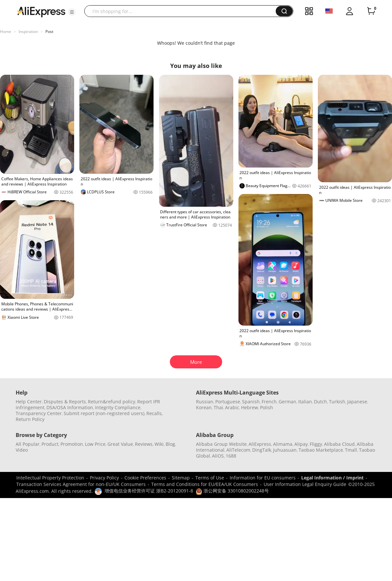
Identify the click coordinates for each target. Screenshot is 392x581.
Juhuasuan (285, 450)
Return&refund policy (112, 402)
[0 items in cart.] (371, 11)
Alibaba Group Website (221, 444)
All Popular (28, 444)
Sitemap (181, 478)
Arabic (232, 407)
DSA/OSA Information (70, 407)
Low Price (95, 444)
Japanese (357, 402)
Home (6, 32)
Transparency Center (39, 413)
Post (49, 32)
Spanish (251, 402)
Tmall (351, 450)
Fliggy (316, 444)
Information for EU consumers (263, 478)
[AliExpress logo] (41, 11)
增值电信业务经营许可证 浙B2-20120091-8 (149, 491)
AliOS (218, 456)
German (287, 402)
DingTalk (262, 450)
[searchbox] (182, 11)
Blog (170, 444)
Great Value (120, 444)
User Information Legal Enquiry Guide (305, 484)
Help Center (29, 402)
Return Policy (30, 419)
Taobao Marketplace (321, 450)
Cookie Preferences (145, 478)
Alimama (283, 444)
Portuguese (228, 402)
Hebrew (250, 407)
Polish (267, 407)
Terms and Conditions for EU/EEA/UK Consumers (205, 484)
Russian (205, 402)
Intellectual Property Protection (50, 478)
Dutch (320, 402)
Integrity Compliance (118, 407)
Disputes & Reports (65, 402)
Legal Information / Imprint (332, 478)
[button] (72, 12)
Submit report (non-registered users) (104, 413)
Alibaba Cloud (339, 444)
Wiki (159, 444)
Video (22, 450)
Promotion (72, 444)
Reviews (144, 444)
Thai (218, 407)
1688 (231, 456)
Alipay (301, 444)
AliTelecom (238, 450)
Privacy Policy (104, 478)
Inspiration (28, 32)
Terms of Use (210, 478)
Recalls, (155, 413)
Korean (204, 407)
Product (50, 444)
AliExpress (260, 444)
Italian (305, 402)
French (269, 402)
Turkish (337, 402)
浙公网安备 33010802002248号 (232, 491)
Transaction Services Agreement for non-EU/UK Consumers (81, 484)
